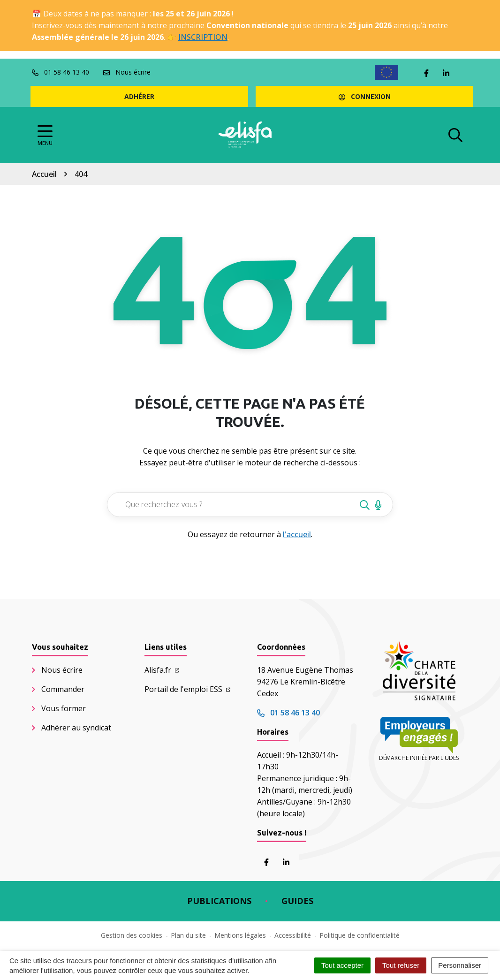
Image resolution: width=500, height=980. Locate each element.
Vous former (64, 708)
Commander (63, 689)
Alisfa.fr (162, 670)
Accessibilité (293, 935)
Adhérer (139, 96)
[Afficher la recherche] (455, 135)
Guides (297, 901)
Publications (219, 901)
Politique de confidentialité (360, 935)
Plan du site (188, 935)
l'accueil (297, 534)
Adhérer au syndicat (76, 728)
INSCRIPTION (203, 37)
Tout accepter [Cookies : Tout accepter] (342, 965)
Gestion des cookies (132, 935)
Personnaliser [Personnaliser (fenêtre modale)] (460, 965)
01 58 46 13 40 (288, 713)
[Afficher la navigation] (45, 135)
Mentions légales (240, 935)
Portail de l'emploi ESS (187, 689)
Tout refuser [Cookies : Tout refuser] (401, 965)
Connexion (365, 96)
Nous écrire (62, 670)
